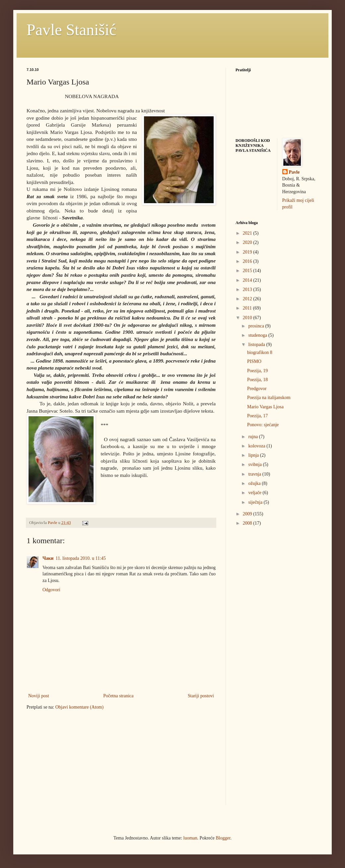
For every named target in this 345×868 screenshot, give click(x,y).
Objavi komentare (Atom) (79, 707)
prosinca (257, 326)
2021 (248, 233)
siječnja (256, 502)
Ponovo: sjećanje (263, 425)
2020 (248, 242)
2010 (248, 318)
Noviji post (39, 696)
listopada (257, 345)
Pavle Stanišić (71, 30)
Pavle (294, 172)
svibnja (255, 464)
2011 (248, 308)
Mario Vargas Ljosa (265, 407)
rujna (253, 437)
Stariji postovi (201, 696)
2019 (248, 252)
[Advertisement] (76, 762)
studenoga (258, 335)
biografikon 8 (260, 352)
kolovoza (257, 446)
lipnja (254, 455)
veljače (255, 493)
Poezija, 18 (257, 380)
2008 (248, 523)
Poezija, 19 (257, 371)
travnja (255, 474)
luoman (190, 838)
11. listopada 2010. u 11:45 (80, 558)
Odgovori (51, 590)
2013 (248, 289)
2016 (248, 261)
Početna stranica (118, 696)
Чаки (48, 558)
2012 (248, 299)
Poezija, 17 (257, 416)
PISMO (254, 361)
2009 (248, 514)
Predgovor (257, 389)
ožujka (255, 483)
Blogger (223, 838)
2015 (248, 271)
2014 (248, 280)
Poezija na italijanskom (269, 398)
